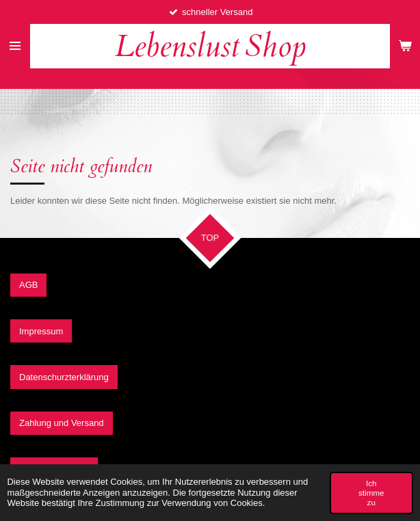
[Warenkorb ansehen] (405, 46)
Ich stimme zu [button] (371, 493)
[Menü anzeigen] (15, 46)
